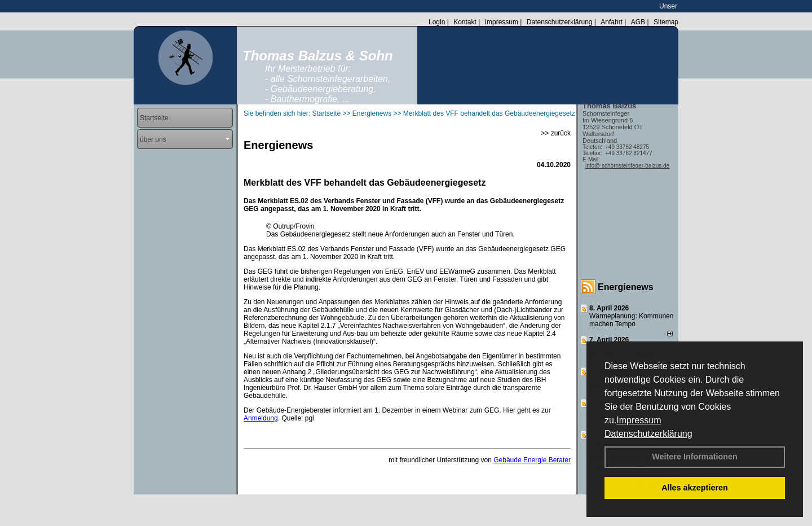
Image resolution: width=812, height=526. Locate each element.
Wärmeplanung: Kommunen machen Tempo (631, 320)
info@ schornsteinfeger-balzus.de (627, 166)
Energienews (626, 287)
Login (437, 22)
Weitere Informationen (695, 457)
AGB (638, 22)
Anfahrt (612, 22)
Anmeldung (261, 418)
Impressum (639, 420)
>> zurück (556, 133)
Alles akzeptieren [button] (695, 488)
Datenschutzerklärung (648, 434)
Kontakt (465, 22)
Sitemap (666, 22)
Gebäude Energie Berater (532, 460)
